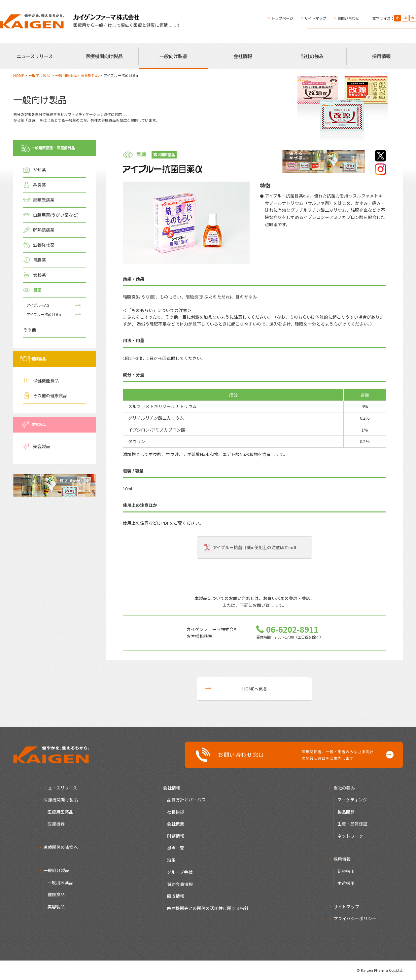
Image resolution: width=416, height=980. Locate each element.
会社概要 (176, 824)
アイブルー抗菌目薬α (44, 314)
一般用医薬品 (60, 882)
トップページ (282, 18)
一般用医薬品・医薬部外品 (77, 75)
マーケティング (352, 800)
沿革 (171, 860)
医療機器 (56, 824)
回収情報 (176, 896)
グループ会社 (180, 872)
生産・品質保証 (352, 824)
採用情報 (381, 56)
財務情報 (176, 836)
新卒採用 (346, 871)
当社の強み (312, 56)
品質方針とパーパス (186, 800)
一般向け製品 (173, 56)
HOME (18, 75)
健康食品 (56, 894)
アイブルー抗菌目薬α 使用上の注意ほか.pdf (255, 547)
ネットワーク (350, 836)
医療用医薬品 (60, 812)
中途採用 (346, 883)
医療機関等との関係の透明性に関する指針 (208, 908)
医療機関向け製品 (104, 56)
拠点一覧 (176, 848)
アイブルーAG (38, 305)
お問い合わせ (348, 18)
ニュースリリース (35, 56)
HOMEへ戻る (255, 689)
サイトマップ (315, 18)
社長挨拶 (176, 812)
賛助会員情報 (180, 884)
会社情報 (243, 56)
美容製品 (56, 907)
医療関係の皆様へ (61, 847)
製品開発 (346, 812)
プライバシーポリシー (355, 918)
